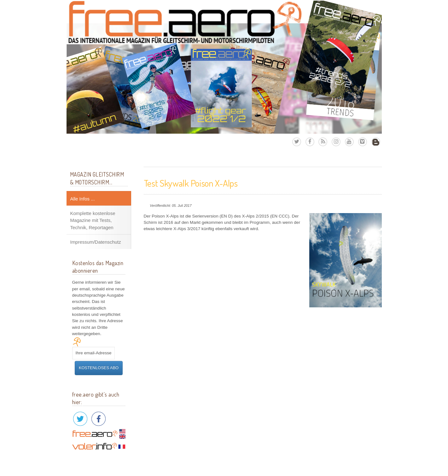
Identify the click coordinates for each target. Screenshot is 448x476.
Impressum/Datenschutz (96, 242)
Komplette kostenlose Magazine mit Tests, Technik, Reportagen (93, 220)
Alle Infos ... (83, 199)
